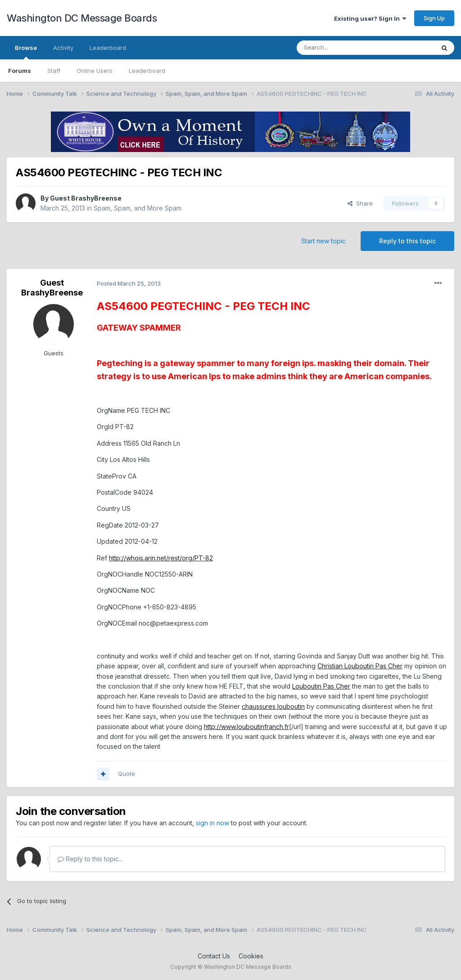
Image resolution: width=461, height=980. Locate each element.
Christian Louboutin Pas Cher (360, 666)
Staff (54, 71)
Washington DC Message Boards (82, 18)
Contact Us (214, 956)
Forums (20, 71)
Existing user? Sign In (370, 18)
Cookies (251, 956)
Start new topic (323, 241)
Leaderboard (147, 71)
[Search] (343, 48)
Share (360, 203)
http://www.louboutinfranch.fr (246, 727)
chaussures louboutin (273, 706)
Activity (63, 48)
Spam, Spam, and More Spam (138, 208)
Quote (127, 774)
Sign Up (434, 18)
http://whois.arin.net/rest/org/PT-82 (161, 558)
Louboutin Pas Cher (321, 686)
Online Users (95, 71)
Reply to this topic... (90, 859)
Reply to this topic (407, 241)
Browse (26, 52)
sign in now (212, 823)
